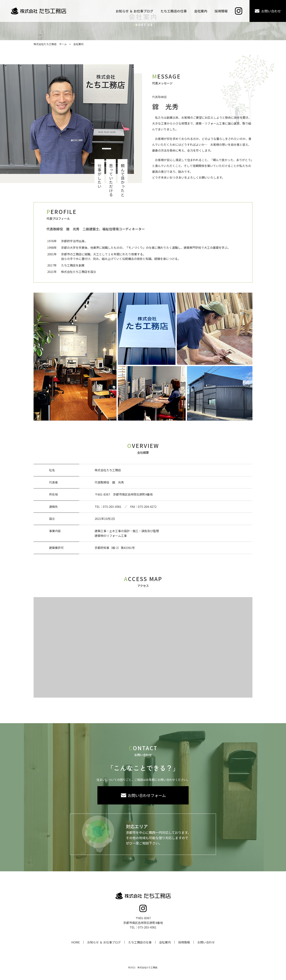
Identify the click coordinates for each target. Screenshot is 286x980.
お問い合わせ (206, 942)
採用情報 (184, 942)
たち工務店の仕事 (140, 942)
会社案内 (165, 942)
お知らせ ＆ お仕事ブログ (104, 942)
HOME (76, 942)
